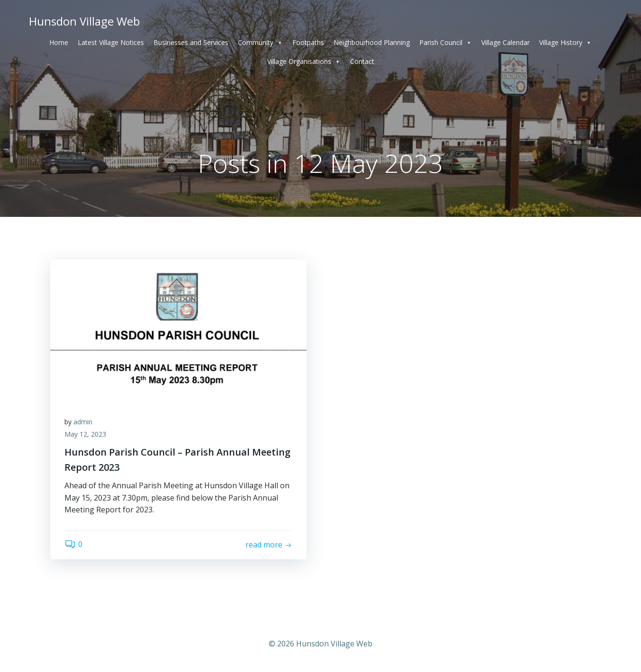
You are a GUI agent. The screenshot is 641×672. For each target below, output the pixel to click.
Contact (362, 61)
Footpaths (308, 42)
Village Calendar (506, 42)
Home (59, 42)
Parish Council (446, 43)
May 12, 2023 (85, 434)
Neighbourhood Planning (372, 42)
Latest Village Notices (111, 42)
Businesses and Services (191, 42)
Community (260, 43)
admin (83, 422)
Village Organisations (304, 62)
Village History (565, 43)
